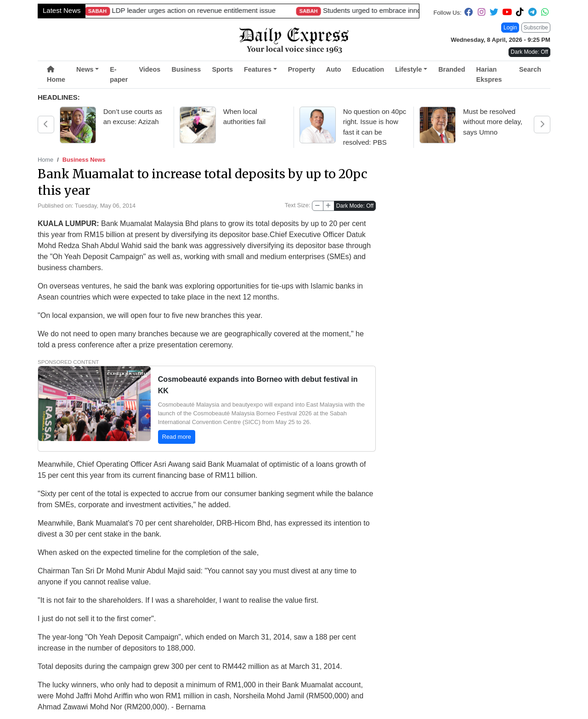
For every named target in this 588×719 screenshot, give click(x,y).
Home (56, 75)
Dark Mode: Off (355, 206)
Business (186, 69)
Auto (334, 69)
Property (302, 69)
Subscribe (536, 28)
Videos (150, 69)
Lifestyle (408, 69)
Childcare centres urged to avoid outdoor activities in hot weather (192, 10)
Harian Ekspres (489, 74)
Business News (84, 160)
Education (368, 69)
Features (258, 69)
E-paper (119, 74)
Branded (452, 69)
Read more (177, 436)
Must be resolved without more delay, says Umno (493, 122)
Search (530, 69)
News (85, 69)
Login (510, 28)
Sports (222, 69)
